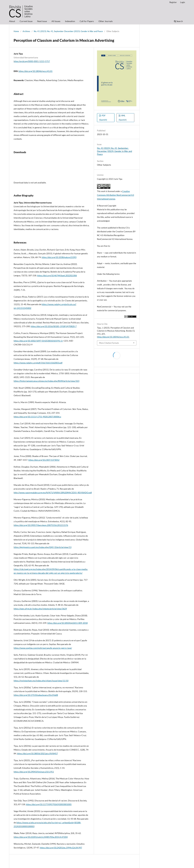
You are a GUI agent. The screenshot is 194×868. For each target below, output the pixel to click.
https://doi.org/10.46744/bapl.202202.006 (57, 275)
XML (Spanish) (123, 118)
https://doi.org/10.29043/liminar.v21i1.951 (34, 772)
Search (178, 21)
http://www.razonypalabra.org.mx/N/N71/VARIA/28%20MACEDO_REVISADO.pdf (53, 493)
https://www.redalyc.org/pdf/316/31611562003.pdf (38, 363)
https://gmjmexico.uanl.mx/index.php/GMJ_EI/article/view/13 (43, 547)
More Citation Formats (109, 343)
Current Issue (26, 21)
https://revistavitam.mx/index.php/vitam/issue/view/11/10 (41, 681)
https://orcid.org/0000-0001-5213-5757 (32, 61)
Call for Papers (87, 21)
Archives (26, 31)
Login (183, 2)
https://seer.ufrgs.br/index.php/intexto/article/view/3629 (40, 609)
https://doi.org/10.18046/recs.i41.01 (35, 71)
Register (173, 2)
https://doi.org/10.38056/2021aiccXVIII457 (37, 753)
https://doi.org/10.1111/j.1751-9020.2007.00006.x (37, 417)
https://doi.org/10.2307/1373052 (44, 460)
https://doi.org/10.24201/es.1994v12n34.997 (61, 848)
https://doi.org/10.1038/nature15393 (59, 257)
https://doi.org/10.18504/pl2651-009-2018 (67, 623)
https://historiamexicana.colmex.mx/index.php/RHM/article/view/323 (46, 381)
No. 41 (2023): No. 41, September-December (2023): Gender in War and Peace (68, 31)
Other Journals (106, 21)
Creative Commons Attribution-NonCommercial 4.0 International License (115, 195)
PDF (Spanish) (103, 118)
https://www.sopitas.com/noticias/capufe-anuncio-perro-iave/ (43, 648)
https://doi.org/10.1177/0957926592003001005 (49, 804)
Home (16, 31)
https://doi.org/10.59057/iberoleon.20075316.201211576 (41, 525)
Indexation (70, 21)
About (12, 21)
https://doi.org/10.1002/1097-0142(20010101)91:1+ (38, 341)
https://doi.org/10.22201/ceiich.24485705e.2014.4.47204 (41, 837)
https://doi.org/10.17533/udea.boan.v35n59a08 (36, 695)
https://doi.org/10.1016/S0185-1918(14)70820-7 (54, 326)
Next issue (42, 21)
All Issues (56, 21)
